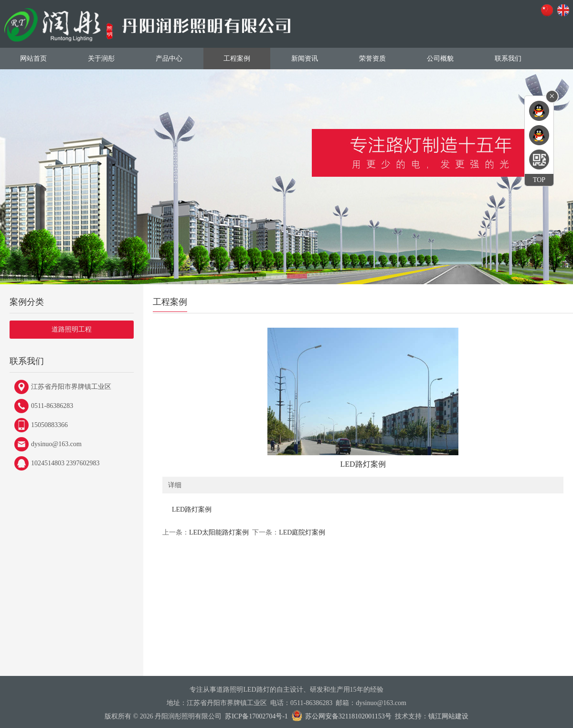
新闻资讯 (305, 59)
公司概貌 (440, 59)
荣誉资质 (372, 59)
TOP (539, 180)
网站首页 (33, 59)
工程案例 (237, 59)
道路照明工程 (72, 329)
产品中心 (169, 59)
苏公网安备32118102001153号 (348, 716)
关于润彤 (101, 59)
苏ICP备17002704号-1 (256, 716)
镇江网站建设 (448, 716)
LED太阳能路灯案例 (219, 532)
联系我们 (508, 59)
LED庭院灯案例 (302, 532)
